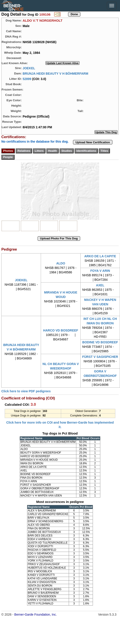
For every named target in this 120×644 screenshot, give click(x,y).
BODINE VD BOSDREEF (100, 342)
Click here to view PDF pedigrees (26, 391)
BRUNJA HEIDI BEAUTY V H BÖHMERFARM (55, 73)
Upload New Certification (93, 142)
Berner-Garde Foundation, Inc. (36, 614)
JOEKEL (29, 68)
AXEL (100, 285)
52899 (27, 79)
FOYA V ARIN (100, 271)
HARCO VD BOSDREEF (61, 330)
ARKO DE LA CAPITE (100, 256)
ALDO (61, 263)
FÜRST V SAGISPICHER (100, 357)
